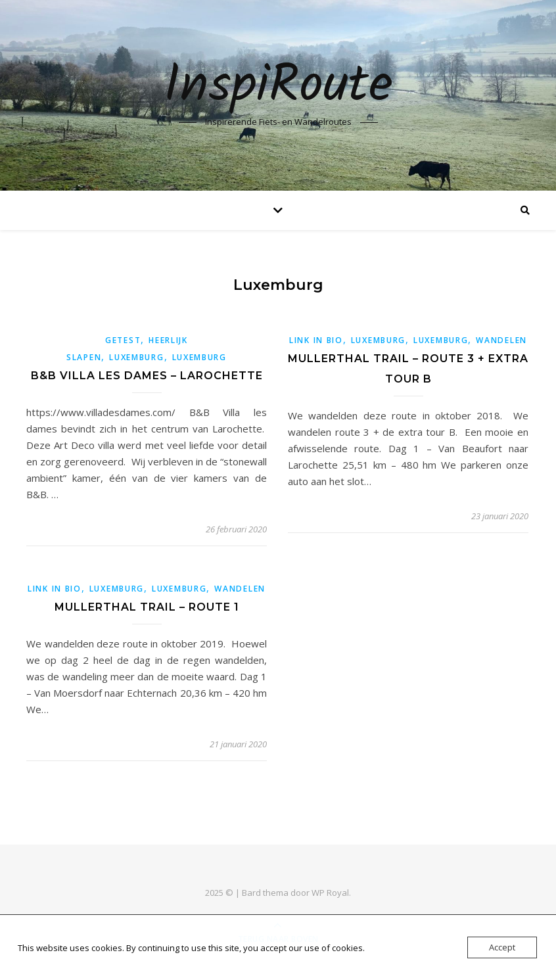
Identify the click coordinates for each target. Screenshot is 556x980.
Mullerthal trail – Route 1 (147, 607)
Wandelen (501, 340)
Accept (502, 947)
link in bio (316, 340)
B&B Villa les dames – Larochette (147, 376)
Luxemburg (136, 357)
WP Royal (330, 893)
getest (123, 340)
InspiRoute (278, 87)
